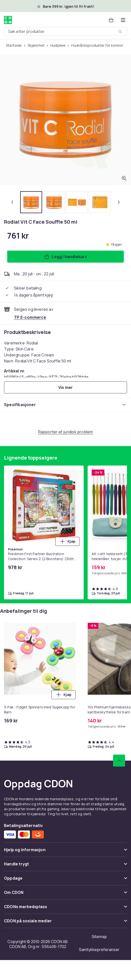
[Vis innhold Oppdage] (65, 880)
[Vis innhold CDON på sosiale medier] (65, 923)
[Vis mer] (65, 387)
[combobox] (65, 31)
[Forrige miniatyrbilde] (12, 202)
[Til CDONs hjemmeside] (8, 20)
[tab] (31, 202)
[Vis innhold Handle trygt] (65, 866)
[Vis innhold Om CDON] (65, 895)
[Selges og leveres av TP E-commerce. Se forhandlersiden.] (30, 317)
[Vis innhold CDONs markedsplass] (65, 909)
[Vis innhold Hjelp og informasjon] (65, 852)
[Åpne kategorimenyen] (123, 20)
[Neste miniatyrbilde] (119, 202)
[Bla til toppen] (119, 761)
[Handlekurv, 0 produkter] (111, 20)
